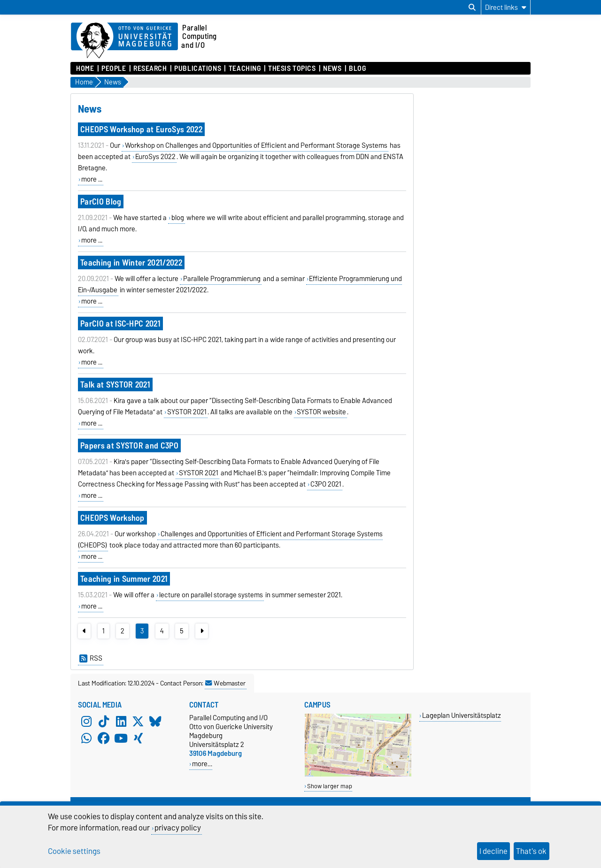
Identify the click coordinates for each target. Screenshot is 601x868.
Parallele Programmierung (222, 279)
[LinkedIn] (121, 722)
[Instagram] (86, 722)
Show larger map (330, 786)
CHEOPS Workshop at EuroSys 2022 (141, 129)
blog (178, 218)
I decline (493, 851)
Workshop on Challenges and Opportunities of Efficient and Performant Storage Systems (256, 145)
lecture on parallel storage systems (211, 595)
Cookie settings (74, 851)
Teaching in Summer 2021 (124, 579)
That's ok (531, 851)
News (332, 69)
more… (202, 764)
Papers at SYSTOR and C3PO (129, 445)
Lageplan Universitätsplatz (462, 715)
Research (150, 69)
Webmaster (225, 683)
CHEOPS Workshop (112, 518)
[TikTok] (104, 722)
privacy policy (178, 828)
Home (85, 69)
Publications (198, 69)
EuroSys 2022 (155, 157)
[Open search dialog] (472, 8)
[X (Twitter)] (138, 722)
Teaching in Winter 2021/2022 (131, 263)
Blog (357, 69)
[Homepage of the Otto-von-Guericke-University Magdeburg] (124, 41)
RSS (91, 658)
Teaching (245, 69)
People (114, 69)
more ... (92, 179)
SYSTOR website (321, 412)
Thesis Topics (292, 69)
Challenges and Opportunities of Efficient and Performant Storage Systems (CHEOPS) (230, 540)
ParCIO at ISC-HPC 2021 (120, 324)
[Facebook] (104, 739)
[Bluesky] (155, 722)
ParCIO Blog (101, 202)
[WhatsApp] (86, 739)
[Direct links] (506, 7)
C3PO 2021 (326, 484)
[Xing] (138, 739)
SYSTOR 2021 (187, 412)
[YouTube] (121, 739)
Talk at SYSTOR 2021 (115, 385)
